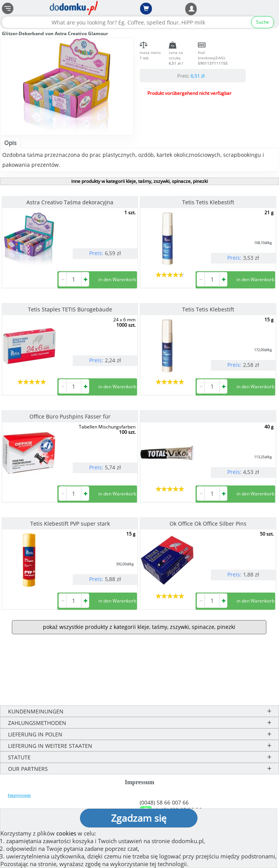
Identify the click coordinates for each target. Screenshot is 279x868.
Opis (10, 143)
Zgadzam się (139, 818)
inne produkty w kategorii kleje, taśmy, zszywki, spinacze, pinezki (139, 181)
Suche (263, 22)
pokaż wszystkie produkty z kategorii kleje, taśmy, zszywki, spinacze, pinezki (139, 627)
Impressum (19, 795)
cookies (66, 833)
